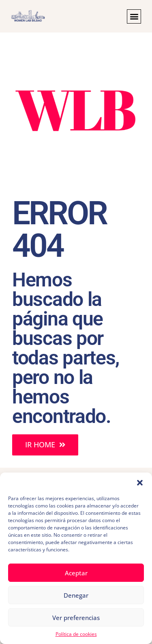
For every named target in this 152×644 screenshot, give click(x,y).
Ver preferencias (76, 618)
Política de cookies (76, 634)
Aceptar (76, 573)
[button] (140, 483)
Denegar (76, 595)
